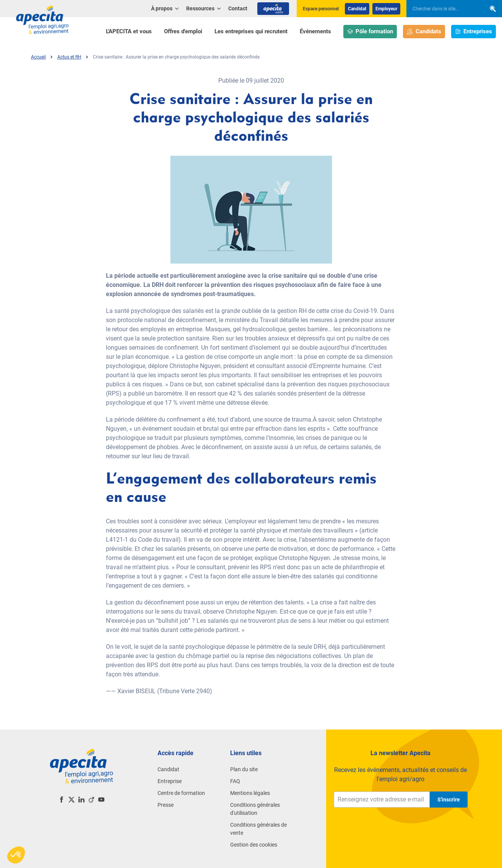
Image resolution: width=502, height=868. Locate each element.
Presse (166, 805)
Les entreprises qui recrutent (251, 31)
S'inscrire (449, 800)
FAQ (235, 781)
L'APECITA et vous (129, 31)
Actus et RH (69, 57)
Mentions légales (250, 793)
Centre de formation (181, 793)
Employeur (386, 9)
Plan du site (244, 769)
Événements (315, 31)
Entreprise (170, 781)
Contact (238, 8)
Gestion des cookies (254, 845)
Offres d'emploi (183, 31)
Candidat (357, 9)
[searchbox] (442, 9)
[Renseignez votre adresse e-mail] (382, 800)
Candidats (424, 32)
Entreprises (474, 32)
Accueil (38, 57)
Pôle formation (370, 32)
